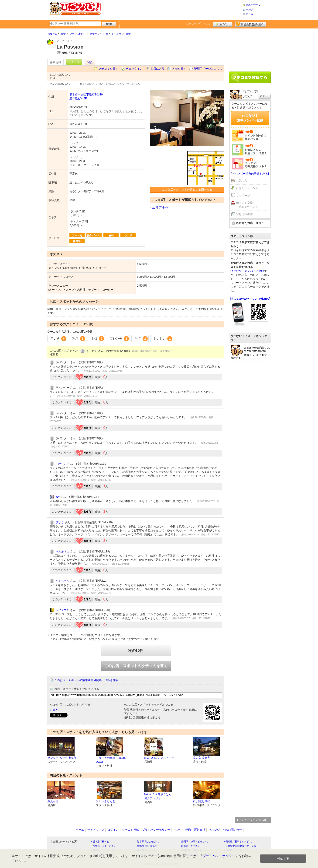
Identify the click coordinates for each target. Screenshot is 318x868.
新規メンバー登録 (251, 24)
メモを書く (179, 69)
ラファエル (62, 610)
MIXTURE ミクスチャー (159, 758)
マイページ (243, 196)
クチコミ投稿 (130, 830)
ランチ (59, 339)
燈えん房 (53, 801)
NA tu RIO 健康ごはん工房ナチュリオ (159, 796)
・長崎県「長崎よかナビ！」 (238, 842)
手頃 (141, 339)
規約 (188, 830)
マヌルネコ (62, 552)
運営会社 (200, 830)
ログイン (223, 24)
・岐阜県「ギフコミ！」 (192, 846)
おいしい (163, 339)
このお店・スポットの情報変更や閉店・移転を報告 (86, 680)
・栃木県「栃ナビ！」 (102, 842)
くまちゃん (62, 581)
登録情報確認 (244, 214)
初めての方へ (253, 5)
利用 (79, 339)
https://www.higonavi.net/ (250, 299)
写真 (90, 62)
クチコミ (74, 62)
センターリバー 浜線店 (62, 758)
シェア (54, 710)
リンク (178, 830)
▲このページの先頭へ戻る (253, 820)
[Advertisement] (172, 9)
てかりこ (61, 464)
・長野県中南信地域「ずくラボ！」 (242, 846)
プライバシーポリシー (156, 830)
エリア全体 (160, 207)
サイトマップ (96, 830)
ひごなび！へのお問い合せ (225, 830)
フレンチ (120, 339)
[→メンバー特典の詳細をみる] (250, 174)
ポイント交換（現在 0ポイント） (248, 205)
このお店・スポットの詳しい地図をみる (187, 190)
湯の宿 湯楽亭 (201, 758)
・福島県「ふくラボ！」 (103, 846)
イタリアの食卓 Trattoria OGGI (111, 760)
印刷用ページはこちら (208, 69)
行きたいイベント (247, 188)
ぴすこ (60, 522)
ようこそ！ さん (199, 23)
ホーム (250, 14)
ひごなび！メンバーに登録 (247, 271)
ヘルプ (250, 9)
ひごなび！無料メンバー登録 (250, 118)
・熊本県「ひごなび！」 (147, 842)
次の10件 (136, 651)
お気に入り (157, 69)
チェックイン (134, 69)
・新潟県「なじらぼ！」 (147, 846)
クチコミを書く (108, 69)
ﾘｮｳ (58, 497)
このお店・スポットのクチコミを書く (136, 666)
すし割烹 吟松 (201, 801)
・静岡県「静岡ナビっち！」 (194, 842)
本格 (98, 339)
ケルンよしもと (106, 801)
